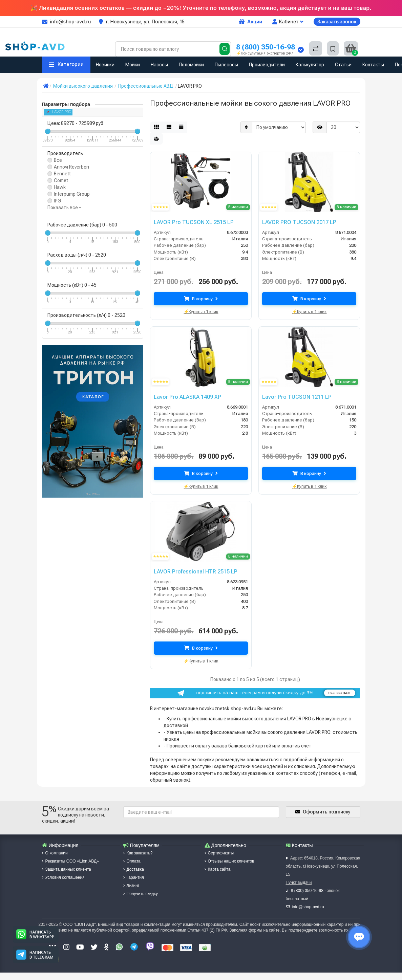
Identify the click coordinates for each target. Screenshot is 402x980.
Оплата (132, 861)
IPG (57, 201)
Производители (267, 65)
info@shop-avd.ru (308, 907)
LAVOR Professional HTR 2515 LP (192, 571)
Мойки (133, 65)
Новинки (105, 65)
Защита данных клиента (67, 869)
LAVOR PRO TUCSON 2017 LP (296, 222)
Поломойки (191, 65)
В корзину (201, 299)
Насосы (159, 65)
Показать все (64, 208)
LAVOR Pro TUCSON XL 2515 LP (190, 222)
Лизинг (131, 886)
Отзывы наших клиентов (229, 861)
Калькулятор (310, 65)
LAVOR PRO (59, 112)
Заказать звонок (337, 21)
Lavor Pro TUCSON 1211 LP (294, 397)
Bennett (62, 174)
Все (58, 160)
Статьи (343, 65)
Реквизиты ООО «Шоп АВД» (70, 861)
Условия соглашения (63, 877)
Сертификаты (219, 853)
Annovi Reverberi (71, 167)
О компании (55, 853)
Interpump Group (72, 194)
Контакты (373, 65)
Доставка (134, 869)
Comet (61, 180)
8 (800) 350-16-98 (266, 47)
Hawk (60, 187)
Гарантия (134, 877)
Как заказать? (138, 853)
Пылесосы (226, 65)
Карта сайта (218, 869)
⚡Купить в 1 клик (201, 311)
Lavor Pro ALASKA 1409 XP (185, 397)
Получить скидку (141, 894)
